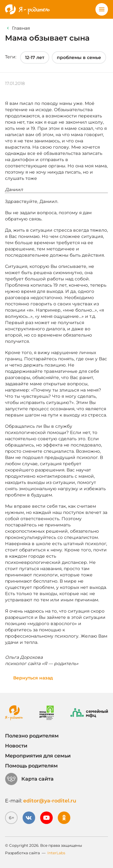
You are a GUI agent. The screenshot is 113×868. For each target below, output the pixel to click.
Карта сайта (29, 779)
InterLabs (56, 853)
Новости (16, 746)
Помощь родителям (31, 766)
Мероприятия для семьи (38, 756)
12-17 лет (35, 57)
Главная (21, 28)
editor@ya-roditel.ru (50, 801)
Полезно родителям (32, 736)
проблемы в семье (79, 57)
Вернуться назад (33, 678)
